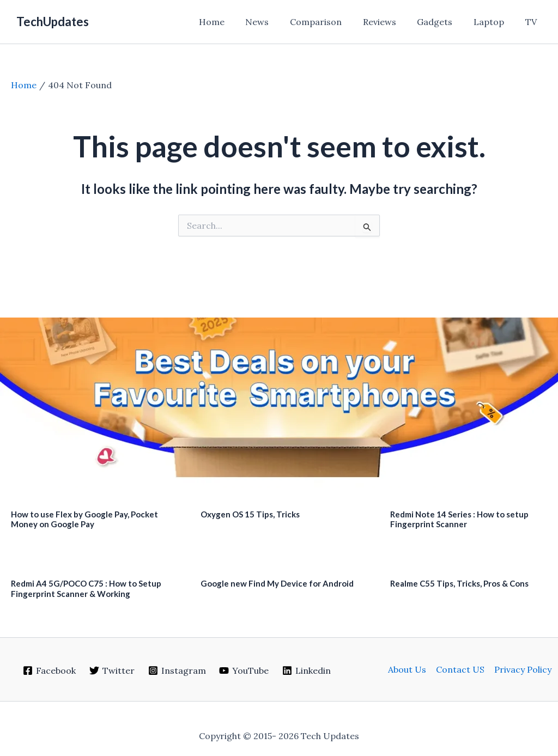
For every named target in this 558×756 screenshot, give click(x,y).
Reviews (392, 22)
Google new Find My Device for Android (277, 583)
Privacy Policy (522, 669)
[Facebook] (50, 670)
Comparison (332, 22)
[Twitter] (112, 670)
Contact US (460, 669)
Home (235, 22)
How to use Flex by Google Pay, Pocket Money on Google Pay (84, 519)
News (277, 22)
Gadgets (444, 22)
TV (533, 22)
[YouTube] (244, 670)
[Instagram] (177, 670)
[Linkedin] (307, 670)
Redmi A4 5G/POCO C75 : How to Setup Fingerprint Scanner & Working (86, 589)
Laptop (494, 22)
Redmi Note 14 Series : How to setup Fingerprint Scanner (459, 519)
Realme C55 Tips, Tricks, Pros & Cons (459, 583)
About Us (408, 669)
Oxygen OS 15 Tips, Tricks (250, 514)
